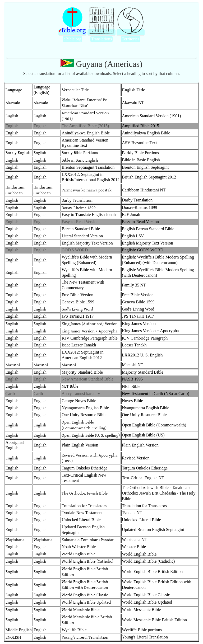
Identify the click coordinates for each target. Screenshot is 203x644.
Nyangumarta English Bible (85, 408)
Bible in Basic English (80, 160)
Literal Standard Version (82, 236)
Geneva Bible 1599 (78, 302)
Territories (131, 39)
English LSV (133, 236)
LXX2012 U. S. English (142, 355)
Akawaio (13, 103)
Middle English (19, 630)
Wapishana (15, 540)
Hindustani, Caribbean (15, 190)
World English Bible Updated (86, 602)
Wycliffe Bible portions (142, 630)
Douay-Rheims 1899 (79, 208)
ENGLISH (13, 637)
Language (14, 90)
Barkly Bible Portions (80, 153)
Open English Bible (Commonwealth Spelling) (84, 425)
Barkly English (18, 153)
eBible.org (73, 39)
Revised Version (136, 458)
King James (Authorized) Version (90, 323)
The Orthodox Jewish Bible (85, 493)
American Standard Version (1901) (85, 116)
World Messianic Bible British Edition (154, 620)
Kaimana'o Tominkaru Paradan (88, 540)
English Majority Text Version (87, 243)
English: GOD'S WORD (142, 250)
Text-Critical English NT (143, 478)
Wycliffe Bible (74, 630)
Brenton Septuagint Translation (88, 167)
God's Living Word (77, 309)
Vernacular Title (75, 90)
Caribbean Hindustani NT (144, 190)
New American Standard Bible (87, 379)
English (12, 116)
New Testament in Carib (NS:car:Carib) (156, 394)
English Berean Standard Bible (148, 229)
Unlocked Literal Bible (81, 520)
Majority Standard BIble (142, 372)
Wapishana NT (134, 540)
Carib (10, 394)
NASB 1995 (132, 379)
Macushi (13, 365)
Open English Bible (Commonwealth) (154, 425)
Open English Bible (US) (143, 435)
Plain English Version (80, 445)
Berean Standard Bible (81, 229)
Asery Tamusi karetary (81, 394)
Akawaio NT (133, 103)
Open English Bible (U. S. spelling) (91, 435)
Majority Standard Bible (82, 372)
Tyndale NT (132, 513)
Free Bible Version (77, 295)
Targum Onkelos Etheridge (84, 468)
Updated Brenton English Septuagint (153, 530)
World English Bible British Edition (152, 572)
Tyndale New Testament (82, 513)
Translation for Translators (84, 506)
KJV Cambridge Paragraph (145, 338)
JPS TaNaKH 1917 (78, 316)
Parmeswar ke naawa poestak (87, 190)
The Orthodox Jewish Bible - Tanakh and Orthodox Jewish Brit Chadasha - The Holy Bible (159, 493)
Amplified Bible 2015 (140, 126)
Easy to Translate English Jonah (89, 215)
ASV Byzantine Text (139, 143)
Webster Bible (134, 547)
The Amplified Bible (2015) (85, 126)
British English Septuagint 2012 (149, 177)
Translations (102, 39)
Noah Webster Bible (79, 547)
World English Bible (79, 554)
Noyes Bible (132, 401)
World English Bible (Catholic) (87, 561)
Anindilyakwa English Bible (86, 133)
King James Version (139, 324)
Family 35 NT (134, 285)
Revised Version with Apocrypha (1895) (89, 458)
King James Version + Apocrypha (89, 331)
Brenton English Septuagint (145, 167)
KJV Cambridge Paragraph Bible (90, 338)
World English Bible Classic (85, 595)
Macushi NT (132, 365)
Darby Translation (77, 200)
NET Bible (70, 386)
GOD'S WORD (75, 250)
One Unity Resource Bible (84, 415)
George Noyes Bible (79, 401)
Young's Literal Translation (85, 637)
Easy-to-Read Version (80, 222)
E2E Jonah (131, 215)
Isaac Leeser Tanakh (79, 345)
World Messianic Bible (80, 610)
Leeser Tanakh (134, 345)
